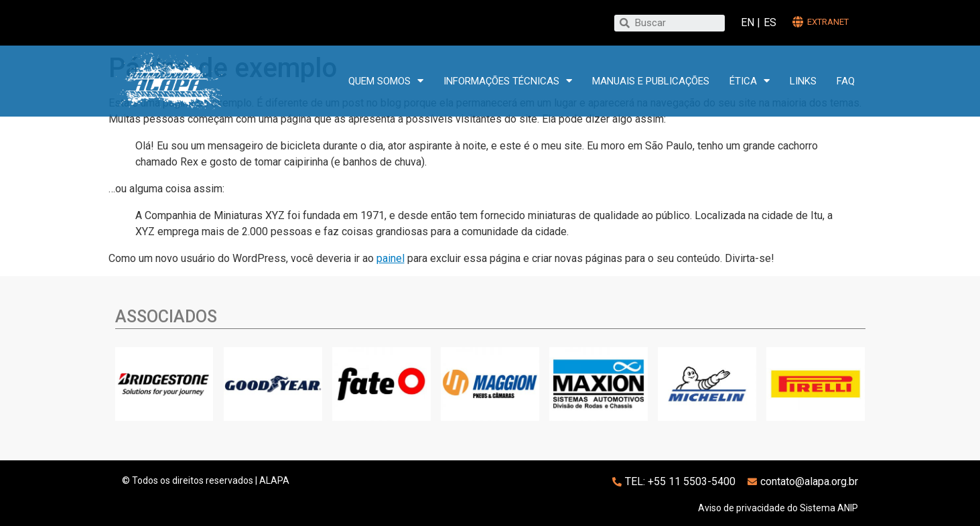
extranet (828, 22)
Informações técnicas (508, 81)
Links (803, 81)
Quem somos (386, 81)
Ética (750, 81)
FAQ (846, 81)
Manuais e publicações (651, 81)
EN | (751, 22)
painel (391, 258)
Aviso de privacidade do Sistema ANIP (778, 508)
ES (770, 22)
